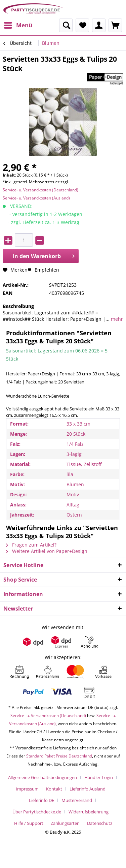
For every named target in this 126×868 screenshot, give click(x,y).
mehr (116, 319)
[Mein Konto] (99, 25)
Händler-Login (99, 777)
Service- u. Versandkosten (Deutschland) (40, 190)
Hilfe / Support (29, 823)
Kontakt (54, 789)
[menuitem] (18, 25)
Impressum (27, 789)
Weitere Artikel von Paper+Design (47, 551)
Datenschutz (100, 823)
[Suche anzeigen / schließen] (66, 25)
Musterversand (77, 800)
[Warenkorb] (115, 25)
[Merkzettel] (82, 25)
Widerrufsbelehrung (89, 812)
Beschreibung (18, 306)
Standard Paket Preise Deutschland (59, 756)
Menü (18, 24)
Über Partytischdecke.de (37, 812)
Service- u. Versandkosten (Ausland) (36, 198)
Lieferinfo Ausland (88, 789)
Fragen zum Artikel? (31, 545)
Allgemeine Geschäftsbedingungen (43, 777)
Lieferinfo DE (41, 800)
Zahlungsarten (65, 823)
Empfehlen (43, 270)
